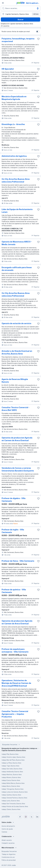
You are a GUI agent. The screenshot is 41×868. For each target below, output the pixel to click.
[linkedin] (37, 817)
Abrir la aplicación (33, 3)
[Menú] (3, 3)
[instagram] (26, 817)
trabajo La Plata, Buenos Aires (11, 763)
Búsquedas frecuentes (11, 745)
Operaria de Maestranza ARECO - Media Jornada (17, 243)
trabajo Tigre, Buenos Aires (10, 766)
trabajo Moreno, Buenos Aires (11, 777)
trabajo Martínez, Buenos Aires (12, 774)
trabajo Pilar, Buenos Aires (10, 754)
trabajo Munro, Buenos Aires (11, 786)
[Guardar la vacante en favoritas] (38, 39)
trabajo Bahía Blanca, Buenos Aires (13, 783)
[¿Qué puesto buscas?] (20, 8)
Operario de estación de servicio (16, 323)
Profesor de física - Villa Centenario (18, 561)
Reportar (35, 63)
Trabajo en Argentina (8, 854)
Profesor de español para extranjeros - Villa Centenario (15, 650)
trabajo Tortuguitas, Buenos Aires (13, 789)
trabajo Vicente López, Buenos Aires (13, 757)
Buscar (21, 19)
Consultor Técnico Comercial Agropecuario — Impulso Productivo (15, 714)
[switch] (38, 32)
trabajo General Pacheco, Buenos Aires (14, 798)
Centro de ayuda (7, 829)
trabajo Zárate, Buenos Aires (11, 809)
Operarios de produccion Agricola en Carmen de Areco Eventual (17, 439)
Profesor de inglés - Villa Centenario (13, 531)
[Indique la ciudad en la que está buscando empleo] (20, 14)
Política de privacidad (9, 860)
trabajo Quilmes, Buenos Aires (11, 795)
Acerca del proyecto (8, 826)
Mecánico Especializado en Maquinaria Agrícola (14, 98)
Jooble (14, 865)
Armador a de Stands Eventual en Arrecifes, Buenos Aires (17, 352)
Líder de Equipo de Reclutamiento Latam (17, 211)
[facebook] (20, 817)
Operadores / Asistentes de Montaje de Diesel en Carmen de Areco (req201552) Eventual (16, 683)
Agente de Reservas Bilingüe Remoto (15, 381)
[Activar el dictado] (38, 8)
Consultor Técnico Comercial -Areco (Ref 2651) (16, 409)
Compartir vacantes (8, 843)
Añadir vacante (7, 840)
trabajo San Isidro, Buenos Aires (12, 769)
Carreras (4, 832)
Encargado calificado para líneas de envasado (17, 269)
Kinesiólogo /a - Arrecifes (13, 124)
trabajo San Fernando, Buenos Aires (13, 804)
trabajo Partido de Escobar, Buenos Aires (15, 806)
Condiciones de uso (8, 857)
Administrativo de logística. (14, 156)
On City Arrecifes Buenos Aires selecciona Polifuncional (16, 180)
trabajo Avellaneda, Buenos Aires (12, 772)
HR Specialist (8, 69)
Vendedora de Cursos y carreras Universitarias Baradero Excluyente (18, 469)
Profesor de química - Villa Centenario (14, 591)
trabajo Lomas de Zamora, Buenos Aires (15, 792)
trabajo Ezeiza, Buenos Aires (11, 780)
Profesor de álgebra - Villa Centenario (14, 500)
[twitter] (32, 817)
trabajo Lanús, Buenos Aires (11, 801)
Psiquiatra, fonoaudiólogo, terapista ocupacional (18, 40)
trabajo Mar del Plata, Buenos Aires (13, 760)
